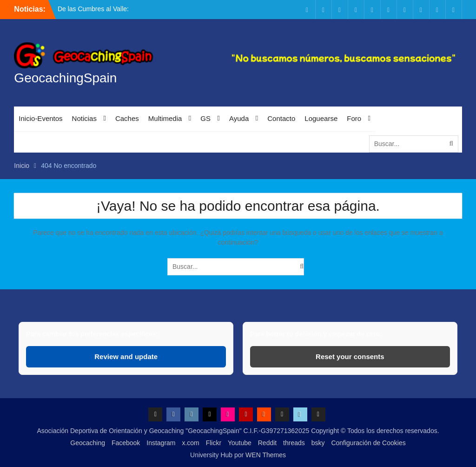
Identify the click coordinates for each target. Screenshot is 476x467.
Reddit (267, 443)
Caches (127, 118)
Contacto (281, 118)
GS (205, 118)
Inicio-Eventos (40, 118)
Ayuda (239, 118)
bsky (318, 443)
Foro (354, 118)
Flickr (214, 443)
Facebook (126, 443)
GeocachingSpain (65, 78)
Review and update (126, 357)
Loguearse (321, 118)
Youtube (240, 443)
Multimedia (165, 118)
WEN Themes (266, 455)
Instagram (161, 443)
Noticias (84, 118)
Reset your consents (350, 357)
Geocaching (88, 443)
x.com (190, 443)
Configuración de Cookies (368, 443)
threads (294, 443)
